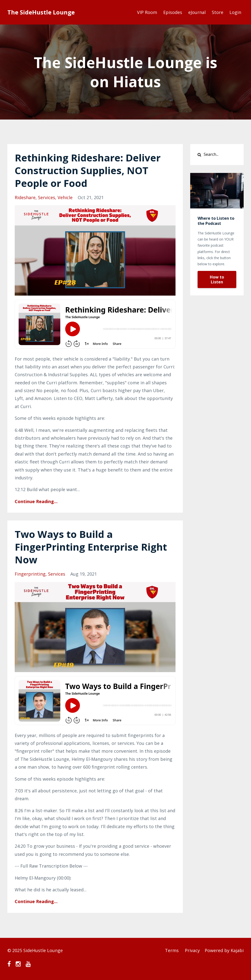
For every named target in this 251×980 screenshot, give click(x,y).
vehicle (65, 197)
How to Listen (217, 279)
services (47, 197)
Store (218, 12)
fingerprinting (30, 574)
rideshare (25, 197)
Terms (172, 950)
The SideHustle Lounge (41, 12)
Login (235, 12)
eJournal (197, 12)
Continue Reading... (36, 501)
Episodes (173, 12)
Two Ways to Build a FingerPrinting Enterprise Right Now (91, 547)
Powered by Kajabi (224, 950)
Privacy (192, 950)
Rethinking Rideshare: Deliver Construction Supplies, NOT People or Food (88, 170)
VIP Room (147, 12)
